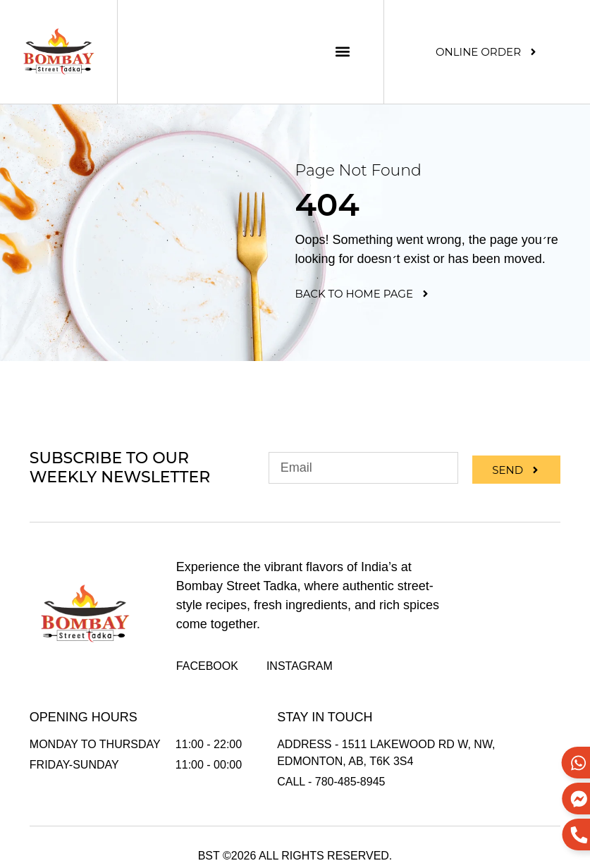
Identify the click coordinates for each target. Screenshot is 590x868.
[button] (342, 52)
